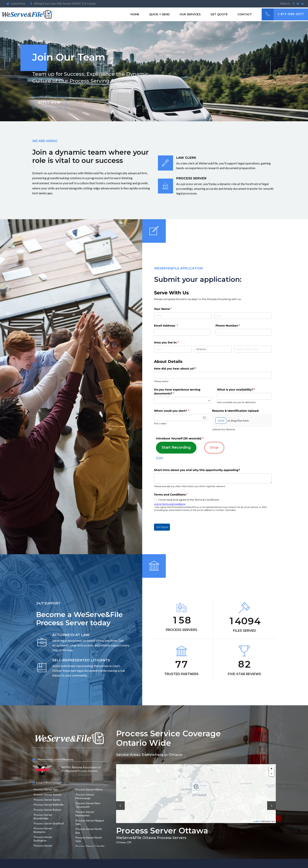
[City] (173, 349)
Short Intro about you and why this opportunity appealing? (197, 470)
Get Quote (219, 14)
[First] (183, 316)
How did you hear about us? (182, 369)
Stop (214, 447)
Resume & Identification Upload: (236, 411)
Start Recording (176, 447)
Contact (245, 14)
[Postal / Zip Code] (253, 349)
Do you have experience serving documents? (177, 392)
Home (135, 14)
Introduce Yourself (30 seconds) (180, 438)
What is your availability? (242, 390)
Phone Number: (234, 326)
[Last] (243, 316)
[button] (120, 806)
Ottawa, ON (124, 842)
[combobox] (213, 375)
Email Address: (172, 326)
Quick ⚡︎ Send (159, 14)
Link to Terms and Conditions (170, 504)
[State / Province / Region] (213, 349)
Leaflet (256, 821)
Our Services (190, 14)
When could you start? (178, 411)
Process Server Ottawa (162, 831)
